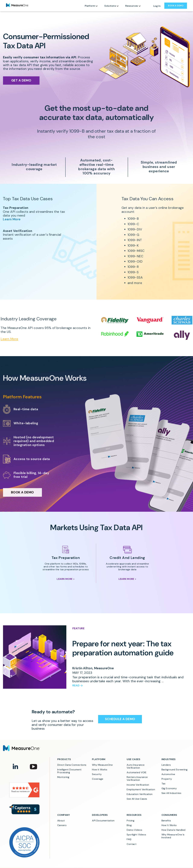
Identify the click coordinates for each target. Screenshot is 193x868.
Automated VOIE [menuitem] (137, 772)
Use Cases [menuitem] (133, 759)
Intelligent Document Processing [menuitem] (70, 771)
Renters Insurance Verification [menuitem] (138, 779)
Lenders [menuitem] (166, 765)
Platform (90, 6)
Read (76, 686)
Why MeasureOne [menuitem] (102, 765)
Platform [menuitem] (99, 759)
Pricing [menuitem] (131, 821)
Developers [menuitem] (100, 815)
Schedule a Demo (120, 719)
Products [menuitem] (64, 759)
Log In (157, 6)
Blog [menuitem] (129, 825)
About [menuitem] (61, 821)
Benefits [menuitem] (166, 821)
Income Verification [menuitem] (138, 785)
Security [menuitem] (97, 774)
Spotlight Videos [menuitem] (136, 835)
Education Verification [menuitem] (140, 794)
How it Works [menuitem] (100, 770)
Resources (132, 6)
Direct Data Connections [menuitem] (72, 765)
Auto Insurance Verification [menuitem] (136, 766)
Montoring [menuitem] (63, 777)
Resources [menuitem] (134, 815)
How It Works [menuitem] (169, 825)
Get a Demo (21, 80)
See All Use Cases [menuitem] (137, 799)
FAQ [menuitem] (129, 839)
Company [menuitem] (64, 815)
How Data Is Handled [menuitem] (173, 830)
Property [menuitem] (167, 779)
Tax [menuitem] (164, 784)
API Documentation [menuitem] (103, 821)
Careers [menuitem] (62, 825)
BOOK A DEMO (176, 6)
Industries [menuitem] (169, 759)
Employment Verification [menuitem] (141, 789)
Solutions (110, 6)
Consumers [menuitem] (169, 815)
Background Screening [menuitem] (175, 770)
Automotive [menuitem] (168, 774)
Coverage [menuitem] (98, 779)
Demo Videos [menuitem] (134, 830)
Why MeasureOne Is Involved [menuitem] (173, 836)
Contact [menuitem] (132, 844)
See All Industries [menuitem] (171, 793)
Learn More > (66, 579)
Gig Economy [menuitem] (169, 788)
